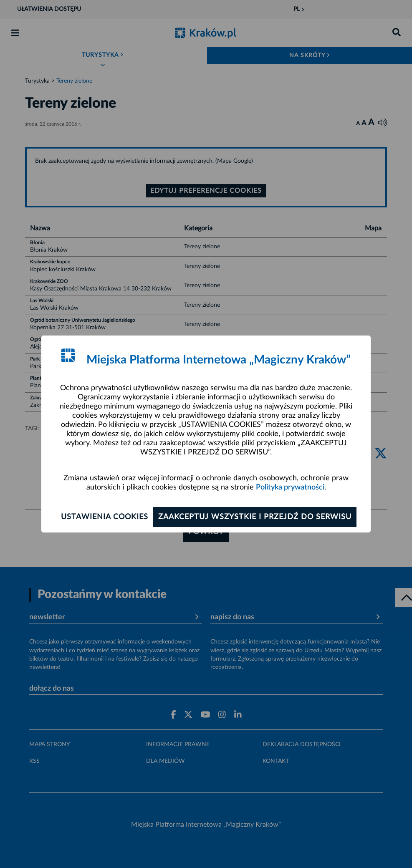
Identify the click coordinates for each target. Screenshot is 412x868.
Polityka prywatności (290, 487)
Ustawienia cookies (105, 517)
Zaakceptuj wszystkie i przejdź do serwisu (255, 517)
